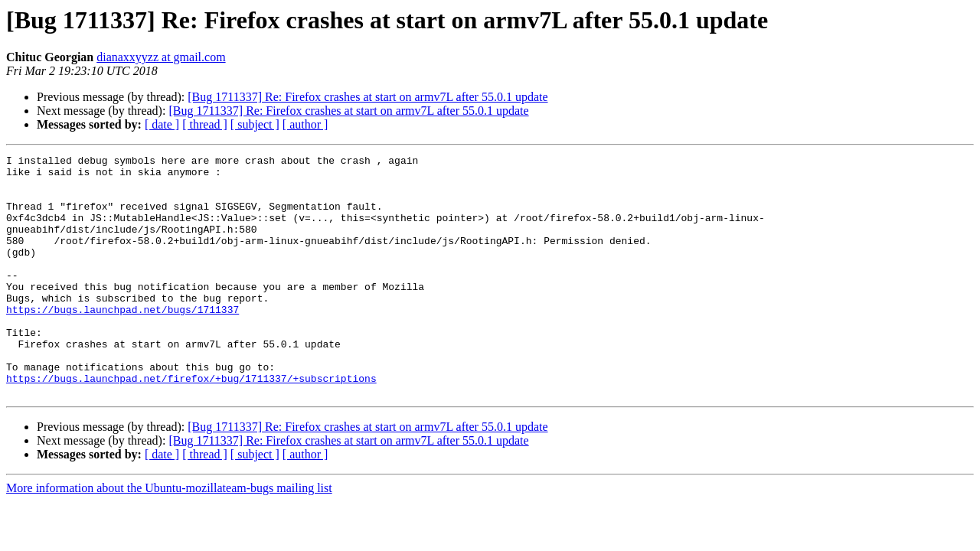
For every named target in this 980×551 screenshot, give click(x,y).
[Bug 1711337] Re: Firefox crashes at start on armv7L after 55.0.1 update (367, 97)
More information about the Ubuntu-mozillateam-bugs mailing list (169, 536)
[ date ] (162, 124)
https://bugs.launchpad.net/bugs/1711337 (122, 341)
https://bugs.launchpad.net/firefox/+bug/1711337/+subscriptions (191, 424)
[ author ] (305, 124)
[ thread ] (205, 124)
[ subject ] (255, 124)
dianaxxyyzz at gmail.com (161, 57)
